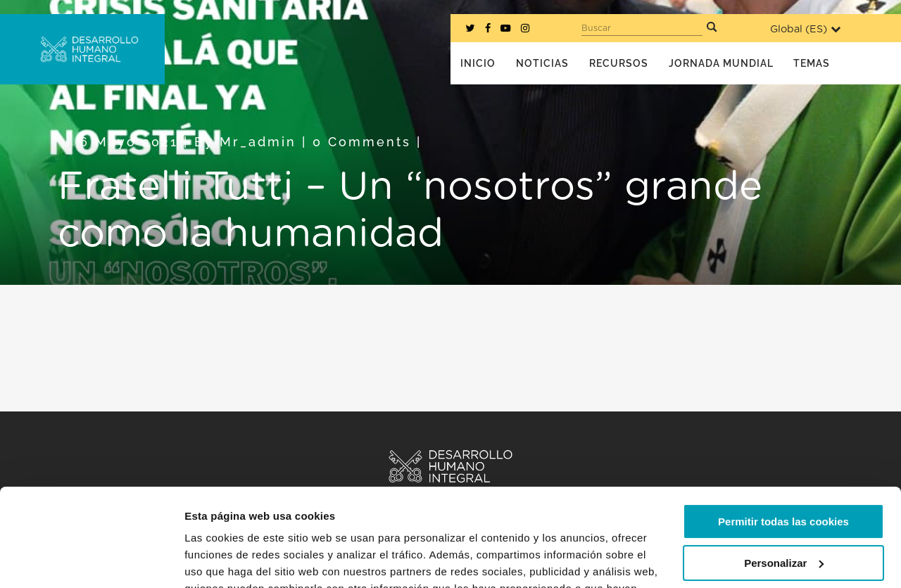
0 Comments (362, 142)
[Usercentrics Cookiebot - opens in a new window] (91, 561)
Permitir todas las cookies (783, 438)
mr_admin (258, 142)
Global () (805, 29)
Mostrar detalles (226, 560)
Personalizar (784, 479)
